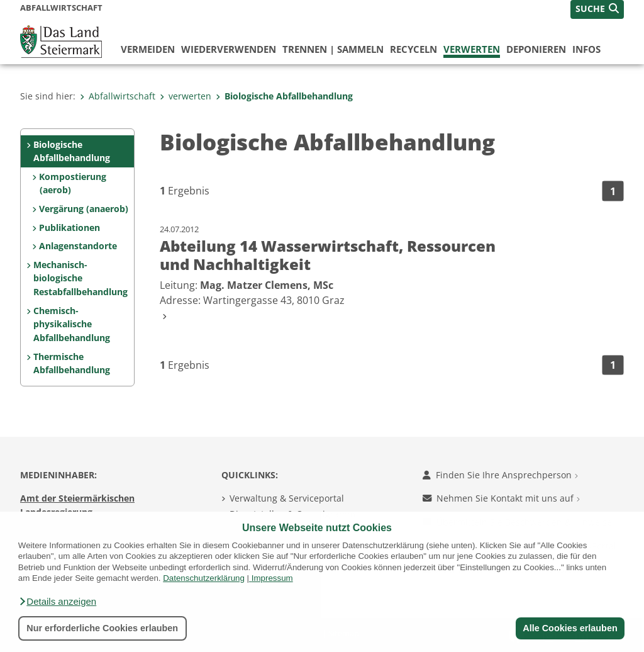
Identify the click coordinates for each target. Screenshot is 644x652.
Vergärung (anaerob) (84, 209)
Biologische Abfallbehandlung (284, 96)
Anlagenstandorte (78, 246)
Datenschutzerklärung (204, 578)
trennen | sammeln (333, 49)
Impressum (272, 578)
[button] (57, 602)
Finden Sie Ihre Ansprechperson (500, 475)
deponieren (536, 49)
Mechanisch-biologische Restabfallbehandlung (80, 278)
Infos (586, 49)
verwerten (472, 49)
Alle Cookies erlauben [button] (570, 628)
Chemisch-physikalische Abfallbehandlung (72, 324)
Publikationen (69, 228)
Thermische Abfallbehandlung (72, 363)
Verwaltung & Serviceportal (287, 498)
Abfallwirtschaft (118, 96)
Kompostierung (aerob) (73, 183)
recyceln (414, 49)
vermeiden (148, 49)
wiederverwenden (229, 49)
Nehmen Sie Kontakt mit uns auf (501, 498)
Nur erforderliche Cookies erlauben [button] (102, 628)
